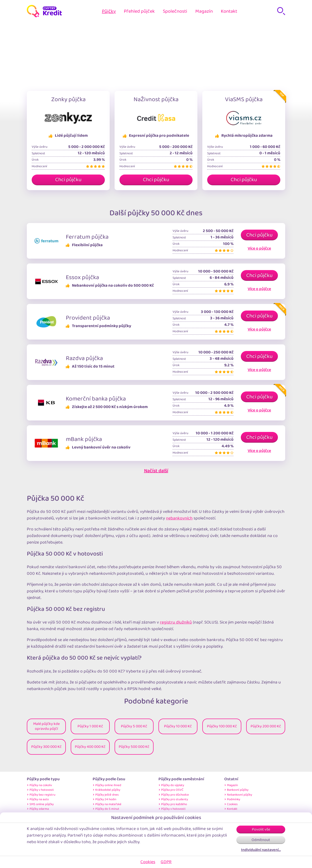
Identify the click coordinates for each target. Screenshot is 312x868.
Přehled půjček (139, 11)
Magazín (204, 11)
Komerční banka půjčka (96, 399)
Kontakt (229, 11)
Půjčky (109, 11)
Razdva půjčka (84, 358)
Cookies (148, 862)
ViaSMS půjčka (244, 99)
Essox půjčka (82, 277)
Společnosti (175, 11)
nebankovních (179, 518)
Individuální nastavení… (261, 850)
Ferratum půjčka (87, 237)
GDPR (166, 862)
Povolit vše (261, 829)
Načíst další (156, 471)
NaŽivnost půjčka (156, 99)
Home (139, 36)
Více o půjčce (259, 249)
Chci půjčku (68, 180)
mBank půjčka (84, 439)
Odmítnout (261, 840)
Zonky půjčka (68, 99)
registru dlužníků (176, 622)
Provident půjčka (88, 318)
